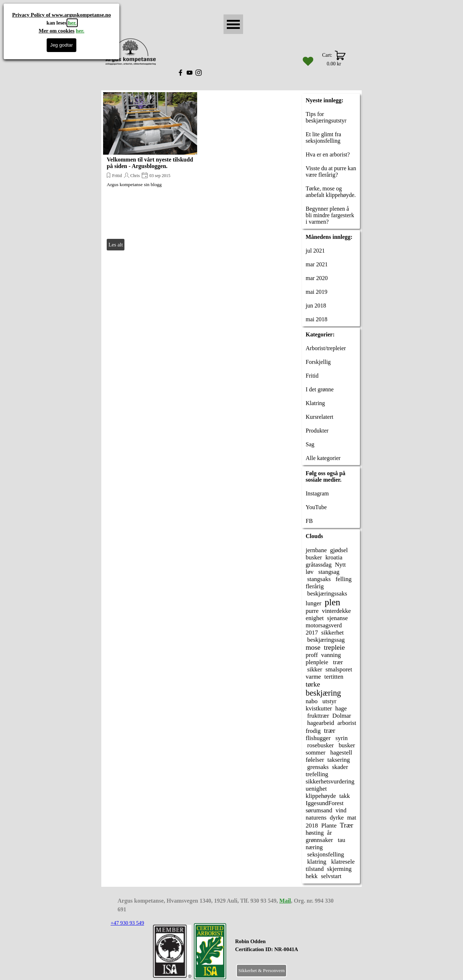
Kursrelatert (319, 417)
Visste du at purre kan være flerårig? (331, 171)
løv (310, 572)
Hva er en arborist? (328, 154)
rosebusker (320, 745)
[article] (150, 172)
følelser (315, 760)
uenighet (316, 789)
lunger (313, 603)
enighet (315, 618)
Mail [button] (285, 901)
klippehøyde (321, 796)
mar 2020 (317, 278)
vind (341, 810)
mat (351, 818)
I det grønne (320, 389)
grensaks (317, 767)
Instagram (317, 493)
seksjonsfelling (325, 854)
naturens (316, 818)
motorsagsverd (324, 625)
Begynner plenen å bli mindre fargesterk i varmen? (330, 215)
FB (309, 521)
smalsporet (339, 669)
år (329, 833)
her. (72, 23)
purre (312, 611)
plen (332, 602)
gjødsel (339, 550)
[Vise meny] (233, 24)
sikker (314, 669)
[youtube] (190, 73)
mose (313, 647)
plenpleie (317, 662)
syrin (341, 738)
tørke (313, 684)
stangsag (328, 572)
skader (340, 767)
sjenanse (337, 618)
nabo (312, 701)
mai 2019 (317, 292)
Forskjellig (318, 362)
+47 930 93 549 (128, 923)
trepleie (334, 647)
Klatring (315, 403)
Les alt (116, 245)
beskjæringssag (325, 640)
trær (337, 662)
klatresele (342, 862)
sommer (316, 753)
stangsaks (318, 579)
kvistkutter (319, 708)
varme (313, 677)
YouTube (316, 507)
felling (343, 579)
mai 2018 (317, 319)
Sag (310, 444)
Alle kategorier (323, 458)
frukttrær (317, 716)
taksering (339, 760)
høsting (315, 833)
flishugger (318, 738)
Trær (347, 825)
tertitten (334, 677)
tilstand (315, 869)
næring (314, 847)
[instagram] (199, 73)
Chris (135, 176)
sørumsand (319, 810)
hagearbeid (320, 723)
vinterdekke (336, 611)
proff (312, 655)
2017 (312, 633)
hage (341, 708)
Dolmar (342, 716)
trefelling (317, 774)
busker (314, 557)
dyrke (337, 818)
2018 (312, 826)
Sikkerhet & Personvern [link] (262, 970)
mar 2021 (317, 264)
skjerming (339, 869)
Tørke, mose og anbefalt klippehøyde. (331, 192)
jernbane (316, 550)
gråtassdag (319, 565)
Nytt (340, 565)
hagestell (341, 753)
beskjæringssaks (326, 594)
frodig (313, 731)
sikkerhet (332, 633)
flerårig (315, 586)
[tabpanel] (284, 949)
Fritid (117, 176)
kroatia (334, 557)
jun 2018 (316, 306)
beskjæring (323, 693)
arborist (347, 723)
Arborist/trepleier (326, 348)
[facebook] (180, 73)
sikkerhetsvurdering (330, 781)
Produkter (317, 431)
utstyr (329, 701)
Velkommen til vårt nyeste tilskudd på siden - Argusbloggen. (150, 163)
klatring (316, 862)
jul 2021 (315, 251)
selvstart (331, 876)
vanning (331, 655)
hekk (312, 876)
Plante (329, 826)
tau (341, 840)
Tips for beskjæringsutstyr (326, 117)
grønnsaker (319, 840)
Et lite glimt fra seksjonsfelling (323, 137)
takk (345, 796)
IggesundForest (325, 803)
